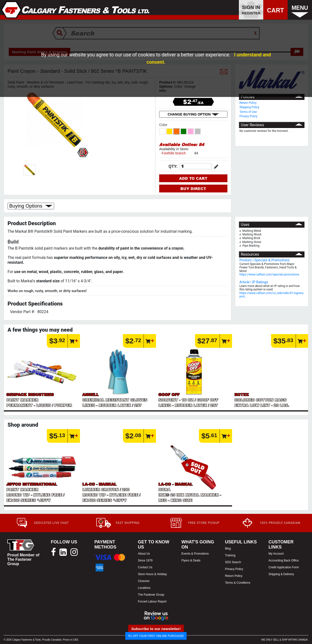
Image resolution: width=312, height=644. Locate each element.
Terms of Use (248, 112)
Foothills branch (174, 153)
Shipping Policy (249, 107)
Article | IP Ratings (254, 282)
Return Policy (248, 103)
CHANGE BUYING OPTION (193, 114)
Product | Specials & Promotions (264, 260)
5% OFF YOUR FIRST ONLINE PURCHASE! (156, 636)
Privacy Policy (248, 116)
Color (164, 125)
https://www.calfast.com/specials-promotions (269, 274)
